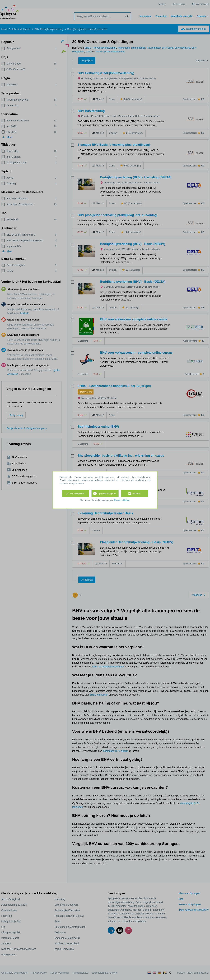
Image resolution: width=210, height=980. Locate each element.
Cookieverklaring (122, 500)
